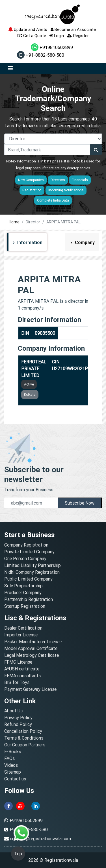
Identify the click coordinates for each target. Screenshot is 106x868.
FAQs (9, 758)
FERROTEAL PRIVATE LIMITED (34, 369)
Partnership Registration (29, 599)
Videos (11, 765)
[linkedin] (36, 806)
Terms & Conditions (24, 738)
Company (84, 242)
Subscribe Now (80, 503)
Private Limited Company (29, 552)
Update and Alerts (28, 29)
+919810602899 (52, 47)
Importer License (21, 635)
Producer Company (23, 592)
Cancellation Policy (23, 731)
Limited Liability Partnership (33, 565)
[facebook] (8, 806)
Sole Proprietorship (23, 586)
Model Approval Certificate (31, 648)
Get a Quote (32, 36)
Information (29, 242)
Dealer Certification (23, 628)
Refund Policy (18, 724)
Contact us (15, 779)
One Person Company (25, 558)
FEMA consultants (22, 676)
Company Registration (26, 545)
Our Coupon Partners (25, 745)
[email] (31, 503)
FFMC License (18, 662)
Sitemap (13, 772)
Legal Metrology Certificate (32, 655)
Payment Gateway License (30, 689)
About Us (13, 711)
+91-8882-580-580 (41, 55)
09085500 (45, 333)
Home (14, 222)
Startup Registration (25, 606)
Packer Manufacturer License (33, 642)
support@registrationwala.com (40, 839)
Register (78, 36)
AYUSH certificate (22, 669)
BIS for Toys (17, 682)
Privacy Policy (18, 717)
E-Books (13, 751)
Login (57, 36)
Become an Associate (73, 29)
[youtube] (20, 806)
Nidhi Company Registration (32, 572)
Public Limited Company (28, 579)
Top (18, 854)
